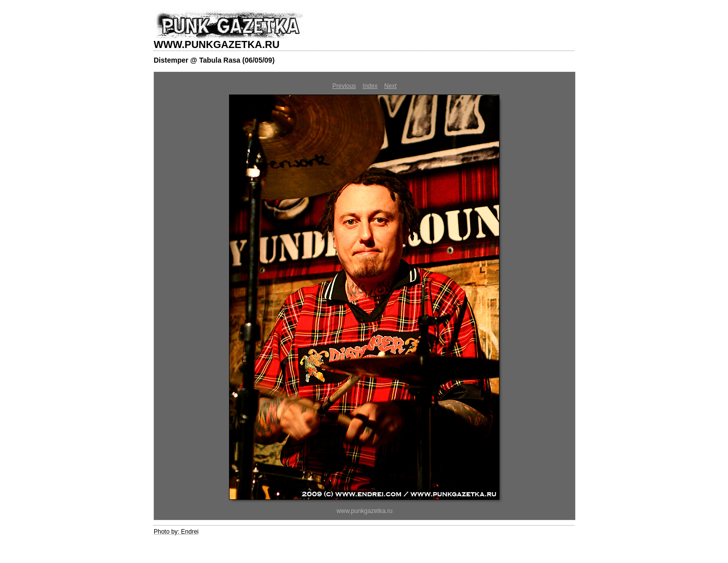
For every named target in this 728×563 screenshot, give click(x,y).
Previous (344, 86)
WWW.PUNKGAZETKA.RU (217, 44)
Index (370, 86)
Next (391, 86)
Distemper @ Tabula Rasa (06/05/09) (214, 60)
